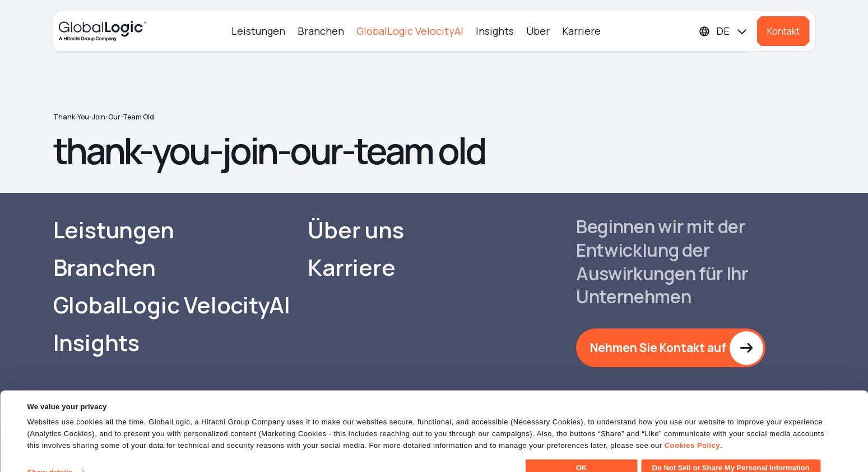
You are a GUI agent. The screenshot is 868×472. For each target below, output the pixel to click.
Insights (495, 31)
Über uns (356, 230)
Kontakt (783, 31)
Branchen (321, 31)
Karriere (581, 31)
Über (538, 31)
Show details (50, 457)
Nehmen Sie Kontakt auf (658, 348)
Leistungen (258, 31)
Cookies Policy (692, 430)
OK (582, 452)
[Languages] (723, 31)
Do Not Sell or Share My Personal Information (731, 452)
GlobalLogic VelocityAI (410, 31)
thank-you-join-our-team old (104, 117)
